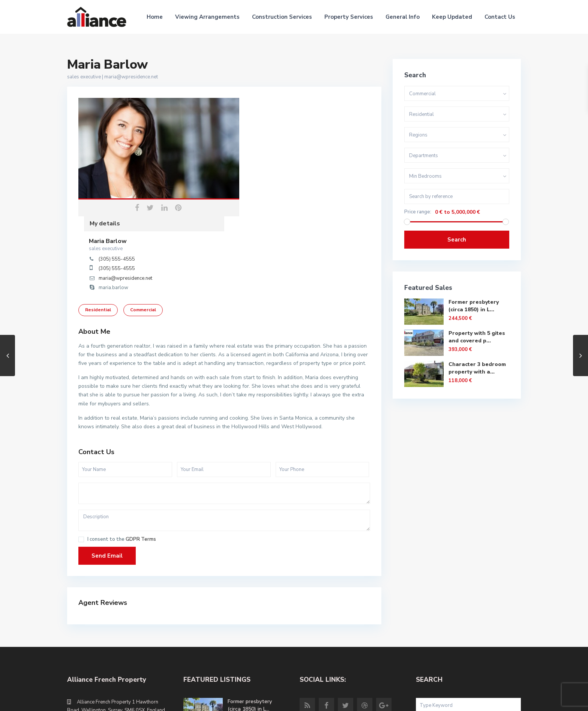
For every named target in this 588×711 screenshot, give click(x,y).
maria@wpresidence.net (131, 77)
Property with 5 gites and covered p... (477, 337)
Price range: (418, 212)
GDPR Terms (141, 450)
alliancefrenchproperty (103, 655)
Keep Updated (452, 17)
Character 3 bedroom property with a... (477, 368)
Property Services (349, 17)
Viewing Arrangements (207, 17)
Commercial (143, 220)
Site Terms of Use (500, 700)
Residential (98, 220)
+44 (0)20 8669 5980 (101, 632)
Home (155, 17)
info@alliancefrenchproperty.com (115, 643)
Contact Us (500, 17)
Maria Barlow (254, 123)
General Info (403, 17)
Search (457, 240)
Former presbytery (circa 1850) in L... (474, 306)
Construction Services (282, 17)
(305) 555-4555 (263, 141)
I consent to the (122, 451)
